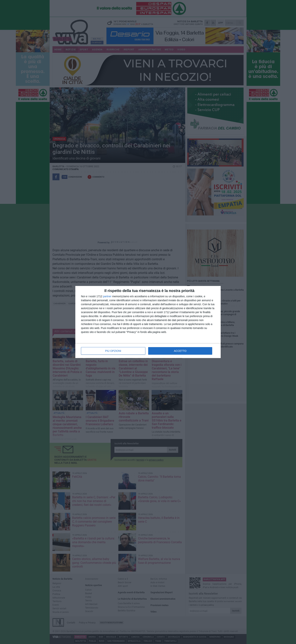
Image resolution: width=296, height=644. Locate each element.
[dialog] (148, 322)
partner (107, 296)
